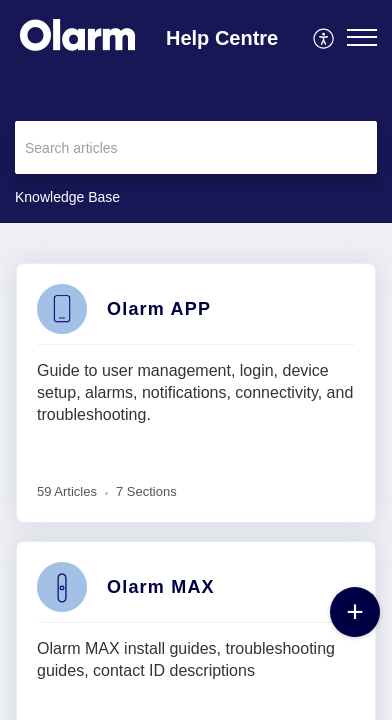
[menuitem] (324, 37)
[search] (196, 147)
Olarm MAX (161, 587)
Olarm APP (159, 309)
